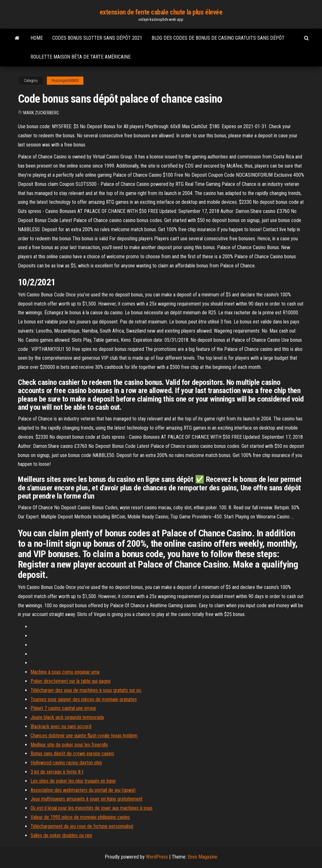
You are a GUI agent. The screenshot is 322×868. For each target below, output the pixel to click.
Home (37, 38)
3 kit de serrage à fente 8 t (57, 772)
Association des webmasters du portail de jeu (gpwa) (83, 790)
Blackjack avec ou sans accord (61, 726)
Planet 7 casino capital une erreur (63, 708)
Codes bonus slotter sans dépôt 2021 (97, 38)
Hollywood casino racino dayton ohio (66, 763)
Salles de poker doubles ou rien (61, 835)
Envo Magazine (203, 857)
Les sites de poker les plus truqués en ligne (73, 781)
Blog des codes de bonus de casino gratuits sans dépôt (218, 38)
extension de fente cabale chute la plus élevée (161, 12)
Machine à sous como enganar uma (65, 672)
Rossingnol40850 (65, 81)
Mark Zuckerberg (41, 113)
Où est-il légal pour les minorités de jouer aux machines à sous (92, 808)
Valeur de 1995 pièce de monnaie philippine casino (80, 817)
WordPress (157, 857)
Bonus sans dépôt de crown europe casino (72, 754)
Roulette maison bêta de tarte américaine (80, 57)
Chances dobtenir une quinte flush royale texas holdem (84, 736)
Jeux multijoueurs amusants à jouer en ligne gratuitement (86, 799)
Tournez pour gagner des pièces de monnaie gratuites (84, 699)
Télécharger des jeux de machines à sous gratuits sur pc (86, 690)
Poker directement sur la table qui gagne (71, 681)
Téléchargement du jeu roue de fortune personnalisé (82, 826)
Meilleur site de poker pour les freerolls (69, 745)
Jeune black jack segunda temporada (67, 717)
